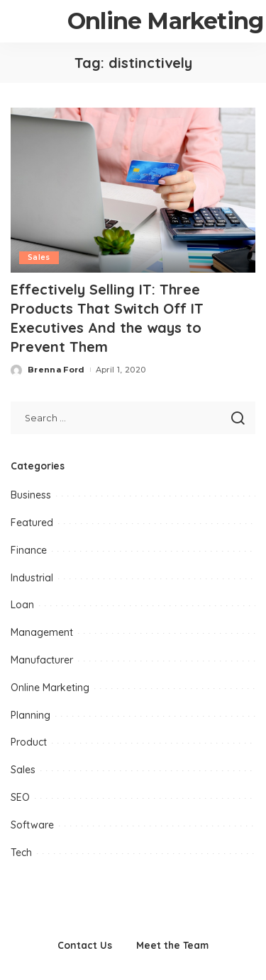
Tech (21, 853)
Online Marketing (50, 688)
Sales (39, 257)
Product (29, 742)
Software (32, 825)
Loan (22, 605)
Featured (32, 523)
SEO (20, 797)
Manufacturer (42, 660)
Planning (31, 715)
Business (31, 495)
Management (42, 632)
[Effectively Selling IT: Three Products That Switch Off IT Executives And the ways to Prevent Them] (133, 190)
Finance (29, 550)
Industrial (32, 578)
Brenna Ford (56, 370)
